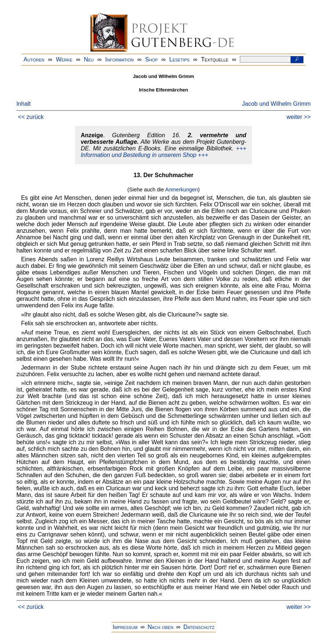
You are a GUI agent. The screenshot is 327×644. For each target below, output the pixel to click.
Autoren (34, 59)
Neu (89, 59)
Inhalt (24, 104)
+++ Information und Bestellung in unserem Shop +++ (163, 152)
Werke (64, 59)
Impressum (125, 627)
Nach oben (160, 627)
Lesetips (179, 59)
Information (119, 59)
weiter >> (299, 117)
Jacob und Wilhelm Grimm (276, 104)
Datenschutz (199, 627)
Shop (151, 59)
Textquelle (215, 59)
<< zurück (31, 117)
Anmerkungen (182, 190)
